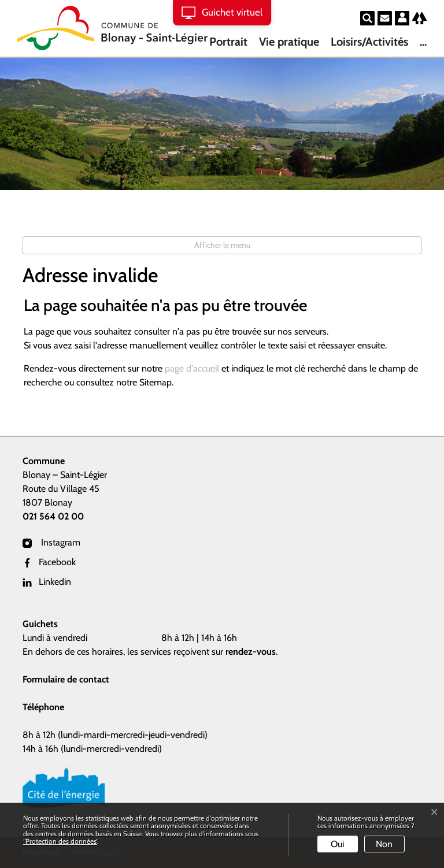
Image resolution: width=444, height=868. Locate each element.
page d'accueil (192, 368)
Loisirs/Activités (369, 42)
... (423, 42)
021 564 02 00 (53, 516)
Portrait (228, 42)
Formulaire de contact (66, 679)
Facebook (49, 562)
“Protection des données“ (60, 841)
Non (384, 844)
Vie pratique (289, 42)
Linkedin (47, 582)
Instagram (51, 542)
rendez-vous (251, 652)
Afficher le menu (222, 245)
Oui (337, 844)
